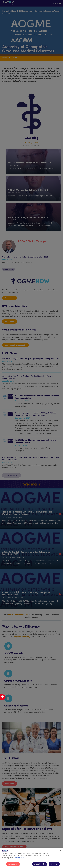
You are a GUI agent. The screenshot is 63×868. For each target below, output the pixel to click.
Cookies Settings (13, 864)
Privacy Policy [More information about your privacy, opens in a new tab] (20, 858)
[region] (31, 858)
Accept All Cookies (40, 864)
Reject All (54, 864)
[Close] (60, 851)
